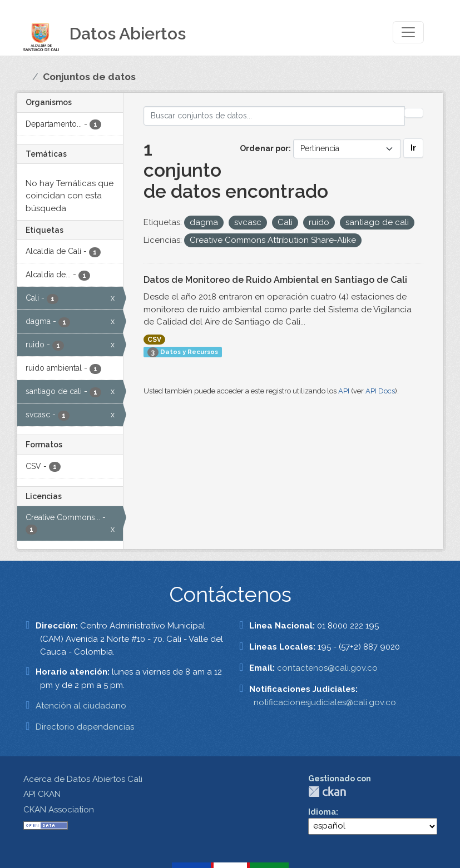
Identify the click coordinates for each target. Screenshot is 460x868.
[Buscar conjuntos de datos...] (274, 116)
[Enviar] (414, 113)
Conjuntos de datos (89, 77)
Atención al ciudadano (81, 706)
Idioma (322, 812)
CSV (154, 340)
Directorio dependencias (85, 727)
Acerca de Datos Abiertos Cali (83, 779)
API (344, 391)
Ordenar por (264, 148)
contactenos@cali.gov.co (327, 668)
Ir (413, 148)
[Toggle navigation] (408, 32)
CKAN (327, 792)
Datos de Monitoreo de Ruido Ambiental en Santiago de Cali (275, 280)
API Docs (380, 391)
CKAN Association (59, 810)
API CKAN (42, 794)
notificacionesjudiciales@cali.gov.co (325, 702)
